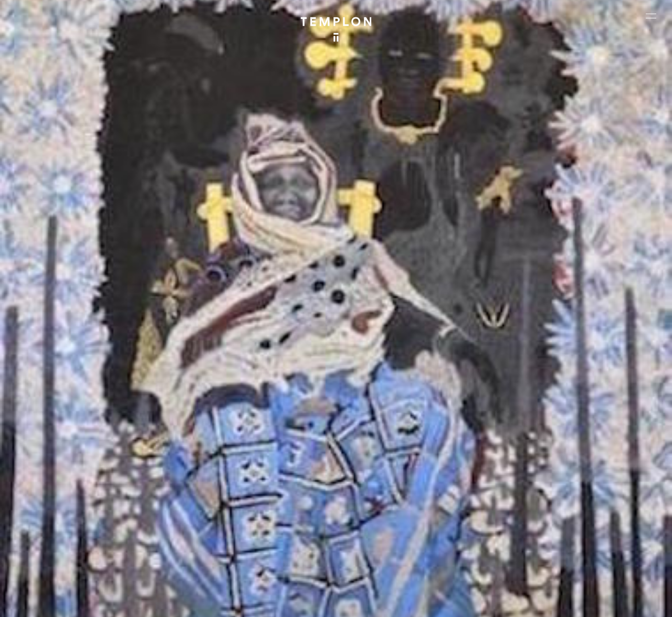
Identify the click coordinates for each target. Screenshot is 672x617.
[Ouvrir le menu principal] (651, 16)
